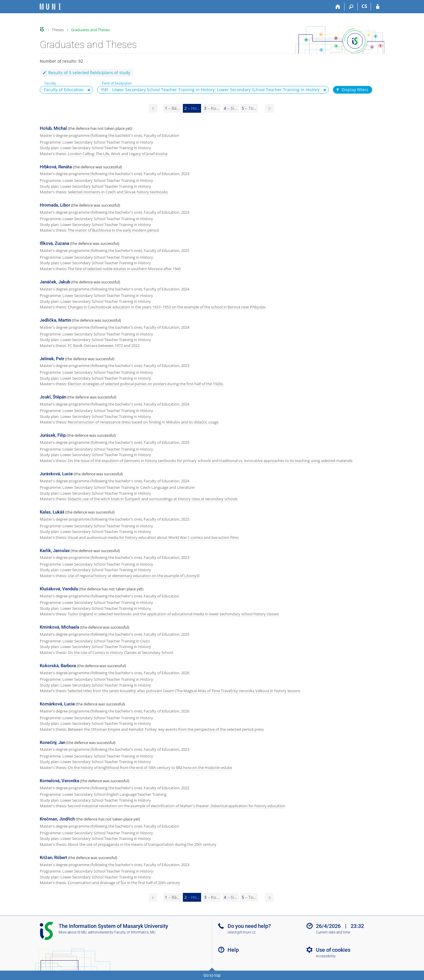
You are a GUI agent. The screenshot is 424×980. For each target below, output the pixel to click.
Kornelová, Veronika (59, 781)
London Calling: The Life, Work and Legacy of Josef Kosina (117, 154)
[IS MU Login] (378, 7)
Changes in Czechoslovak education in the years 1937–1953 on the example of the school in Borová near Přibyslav (167, 307)
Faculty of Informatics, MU (135, 932)
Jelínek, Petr (52, 359)
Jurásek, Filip (53, 435)
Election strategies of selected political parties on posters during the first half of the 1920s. (146, 384)
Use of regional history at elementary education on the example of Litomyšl (134, 576)
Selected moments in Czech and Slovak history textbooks (118, 192)
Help (233, 950)
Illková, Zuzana (54, 243)
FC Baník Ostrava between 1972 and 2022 (104, 346)
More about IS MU (73, 932)
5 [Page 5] (249, 108)
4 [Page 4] (231, 108)
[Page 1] (153, 108)
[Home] (338, 7)
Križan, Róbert (53, 858)
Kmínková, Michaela (59, 627)
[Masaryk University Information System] (50, 7)
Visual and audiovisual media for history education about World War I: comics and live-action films (153, 537)
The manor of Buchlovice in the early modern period (113, 230)
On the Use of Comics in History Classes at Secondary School (120, 652)
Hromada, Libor (55, 205)
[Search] (351, 7)
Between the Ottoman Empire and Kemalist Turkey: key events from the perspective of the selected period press (166, 729)
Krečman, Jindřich (57, 819)
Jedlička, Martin (55, 320)
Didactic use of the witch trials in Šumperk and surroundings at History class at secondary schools (153, 499)
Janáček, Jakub (55, 282)
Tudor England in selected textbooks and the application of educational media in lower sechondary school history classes (173, 614)
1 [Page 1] (172, 108)
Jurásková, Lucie (56, 474)
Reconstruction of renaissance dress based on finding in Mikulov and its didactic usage (143, 422)
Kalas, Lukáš (52, 512)
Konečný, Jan (53, 743)
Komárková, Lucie (57, 704)
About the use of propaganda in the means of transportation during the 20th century (142, 844)
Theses (58, 30)
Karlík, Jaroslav (55, 551)
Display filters (352, 90)
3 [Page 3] (212, 108)
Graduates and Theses (90, 30)
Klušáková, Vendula (59, 589)
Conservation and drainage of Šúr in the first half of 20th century (124, 883)
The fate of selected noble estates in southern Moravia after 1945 (124, 269)
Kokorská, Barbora (58, 666)
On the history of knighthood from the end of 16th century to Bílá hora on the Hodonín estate (150, 768)
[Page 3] (269, 108)
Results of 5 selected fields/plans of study (86, 73)
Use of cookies (333, 950)
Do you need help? (249, 926)
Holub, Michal (53, 128)
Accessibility (326, 956)
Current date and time (333, 932)
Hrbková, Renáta (56, 167)
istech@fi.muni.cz (242, 932)
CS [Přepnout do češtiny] (364, 6)
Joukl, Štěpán (53, 397)
